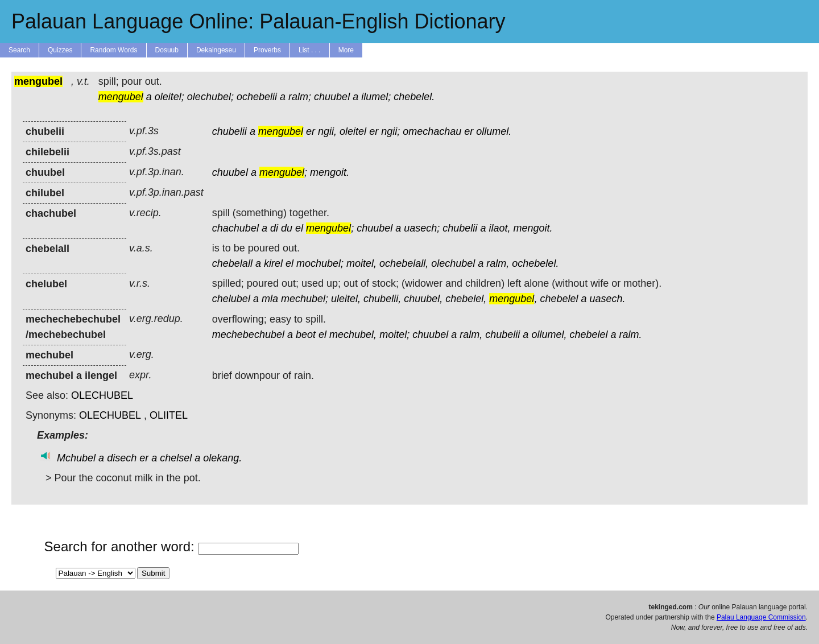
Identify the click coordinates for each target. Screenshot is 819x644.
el (299, 228)
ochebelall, (404, 263)
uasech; (422, 228)
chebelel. (414, 97)
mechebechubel (248, 335)
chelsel (176, 458)
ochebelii (257, 97)
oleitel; (169, 97)
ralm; (300, 97)
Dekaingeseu (216, 50)
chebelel (559, 299)
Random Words (113, 50)
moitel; (394, 335)
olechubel (453, 263)
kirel (273, 263)
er (311, 131)
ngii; (390, 131)
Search (19, 50)
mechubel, (353, 335)
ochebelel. (535, 263)
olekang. (222, 458)
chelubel (231, 299)
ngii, (327, 131)
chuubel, (423, 299)
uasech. (608, 299)
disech (122, 458)
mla (270, 299)
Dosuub (167, 50)
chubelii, (382, 299)
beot (306, 335)
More (346, 50)
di (274, 228)
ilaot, (499, 228)
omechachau (432, 131)
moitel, (361, 263)
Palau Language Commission (761, 617)
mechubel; (305, 299)
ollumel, (549, 335)
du (287, 228)
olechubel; (210, 97)
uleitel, (346, 299)
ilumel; (376, 97)
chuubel (332, 97)
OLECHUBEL (102, 395)
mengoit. (330, 172)
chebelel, (466, 299)
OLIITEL (169, 415)
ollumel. (494, 131)
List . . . (310, 50)
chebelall (232, 263)
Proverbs (267, 50)
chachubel (235, 228)
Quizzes (60, 50)
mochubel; (320, 263)
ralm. (631, 335)
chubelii (229, 131)
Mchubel (76, 458)
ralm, (498, 263)
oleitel (353, 131)
